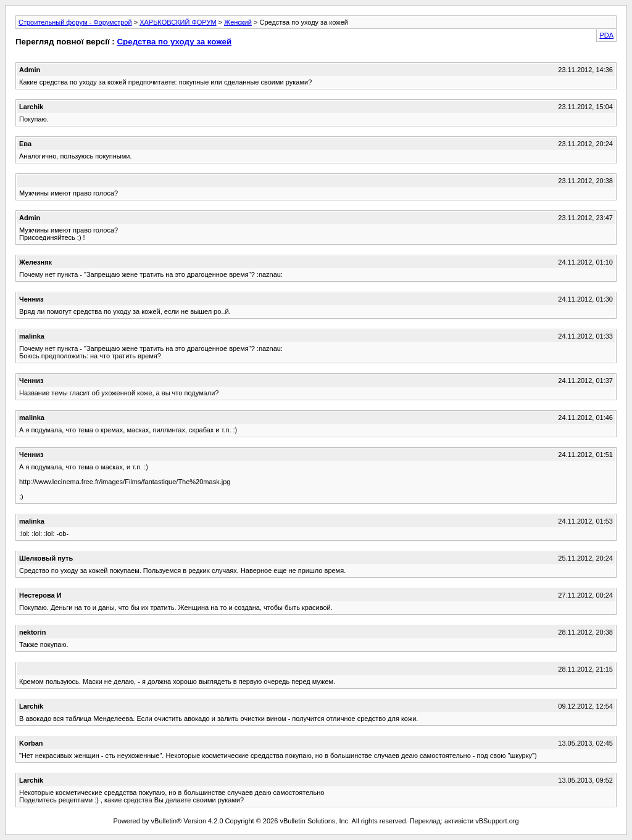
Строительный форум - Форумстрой (75, 22)
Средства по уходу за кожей (174, 42)
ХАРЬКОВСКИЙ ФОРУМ (178, 22)
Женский (238, 22)
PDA (606, 35)
